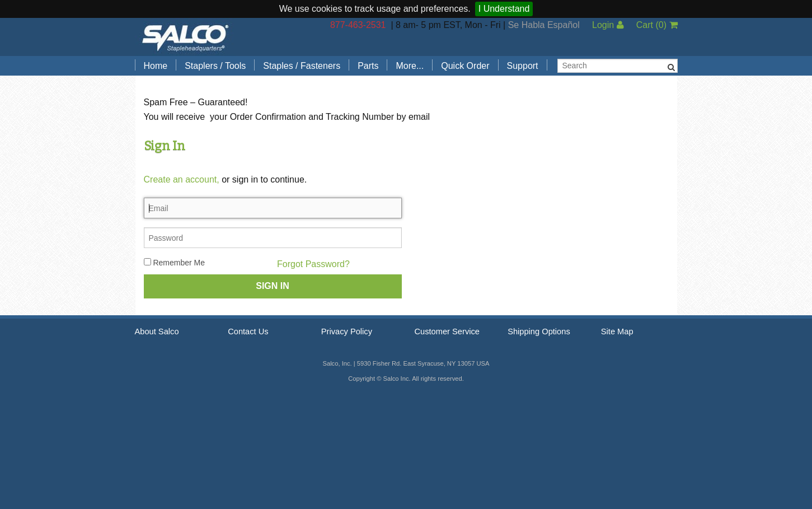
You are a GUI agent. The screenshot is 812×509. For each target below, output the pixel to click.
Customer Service (447, 331)
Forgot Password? (313, 264)
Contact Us (248, 331)
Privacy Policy (347, 331)
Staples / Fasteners (302, 66)
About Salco (157, 331)
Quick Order (465, 66)
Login (608, 25)
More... (410, 66)
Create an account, (182, 179)
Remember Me (174, 263)
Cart (657, 25)
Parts (368, 66)
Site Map (617, 331)
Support (523, 66)
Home (156, 66)
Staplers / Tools (215, 66)
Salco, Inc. (185, 37)
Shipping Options (539, 331)
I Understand (504, 9)
